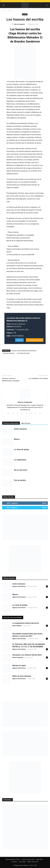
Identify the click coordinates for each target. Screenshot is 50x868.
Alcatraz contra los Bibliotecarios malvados (11, 380)
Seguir (44, 503)
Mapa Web (40, 859)
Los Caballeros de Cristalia (38, 378)
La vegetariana (20, 460)
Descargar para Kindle (35, 340)
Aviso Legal (22, 862)
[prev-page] (4, 491)
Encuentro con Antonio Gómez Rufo (27, 655)
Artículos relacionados (11, 423)
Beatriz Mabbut (17, 626)
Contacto (14, 862)
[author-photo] (25, 399)
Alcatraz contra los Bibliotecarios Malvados (24, 351)
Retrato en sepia (19, 665)
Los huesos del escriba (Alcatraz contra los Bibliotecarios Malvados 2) (23, 319)
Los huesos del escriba (23, 353)
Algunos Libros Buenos (19, 586)
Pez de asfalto (20, 480)
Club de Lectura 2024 (28, 859)
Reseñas (10, 10)
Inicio (4, 10)
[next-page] (7, 491)
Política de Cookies (33, 862)
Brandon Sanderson (9, 353)
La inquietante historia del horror (26, 623)
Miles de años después (22, 676)
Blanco (17, 439)
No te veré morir (21, 470)
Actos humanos (20, 429)
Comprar (19, 340)
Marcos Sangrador (20, 24)
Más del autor (26, 423)
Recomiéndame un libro (13, 859)
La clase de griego (21, 449)
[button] (4, 5)
